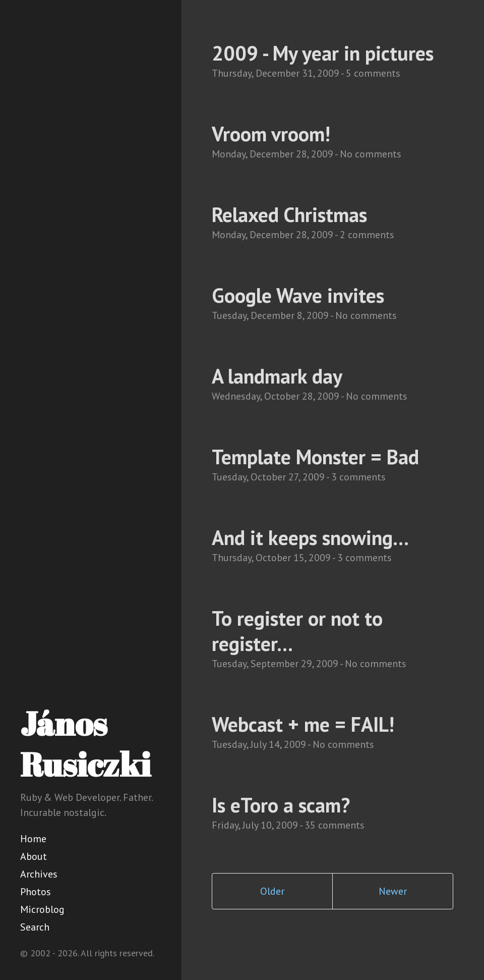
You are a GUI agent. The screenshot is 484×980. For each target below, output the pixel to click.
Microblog (42, 909)
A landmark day (277, 376)
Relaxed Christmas (289, 214)
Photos (36, 892)
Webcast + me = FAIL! (303, 724)
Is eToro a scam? (281, 805)
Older (272, 891)
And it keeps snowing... (310, 537)
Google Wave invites (298, 295)
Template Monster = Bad (315, 457)
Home (33, 839)
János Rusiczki (85, 744)
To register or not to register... (297, 631)
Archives (39, 874)
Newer (393, 891)
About (34, 856)
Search (35, 927)
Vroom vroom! (271, 134)
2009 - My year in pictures (323, 53)
